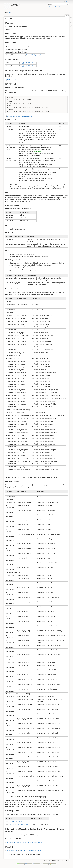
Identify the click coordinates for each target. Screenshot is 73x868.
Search (68, 4)
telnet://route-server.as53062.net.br (19, 824)
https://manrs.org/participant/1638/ (31, 850)
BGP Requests (12, 80)
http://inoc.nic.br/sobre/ (14, 843)
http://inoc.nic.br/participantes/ (33, 843)
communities (38, 152)
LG (16, 797)
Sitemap (67, 7)
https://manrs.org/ (13, 850)
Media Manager (59, 7)
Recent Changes (49, 7)
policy (10, 12)
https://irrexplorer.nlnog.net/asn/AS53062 (20, 116)
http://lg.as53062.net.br (15, 821)
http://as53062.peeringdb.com (35, 55)
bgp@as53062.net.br (27, 63)
